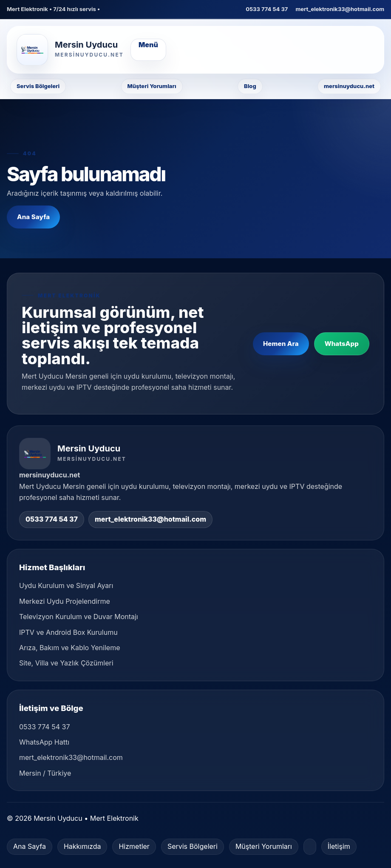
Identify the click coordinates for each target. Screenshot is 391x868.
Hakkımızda (82, 846)
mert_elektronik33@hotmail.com (340, 9)
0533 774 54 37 (267, 9)
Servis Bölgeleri (38, 86)
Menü (148, 45)
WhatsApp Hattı (44, 742)
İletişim (339, 846)
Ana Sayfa (33, 217)
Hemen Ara (281, 344)
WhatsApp (342, 344)
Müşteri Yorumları (152, 86)
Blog (250, 86)
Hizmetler (134, 846)
